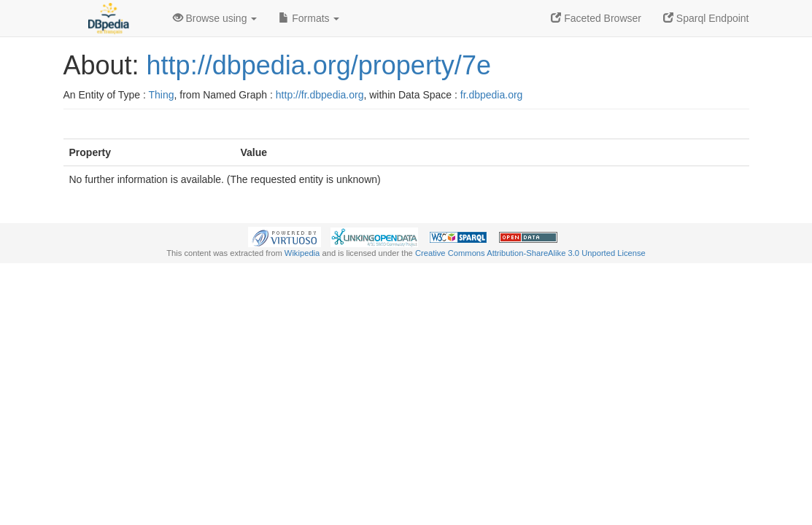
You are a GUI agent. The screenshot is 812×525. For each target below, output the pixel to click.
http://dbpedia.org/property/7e (319, 65)
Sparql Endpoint (706, 18)
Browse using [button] (215, 18)
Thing (162, 95)
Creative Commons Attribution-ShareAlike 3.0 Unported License (530, 253)
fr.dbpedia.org (492, 95)
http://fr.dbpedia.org (320, 95)
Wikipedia (302, 253)
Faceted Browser (596, 18)
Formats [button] (309, 18)
